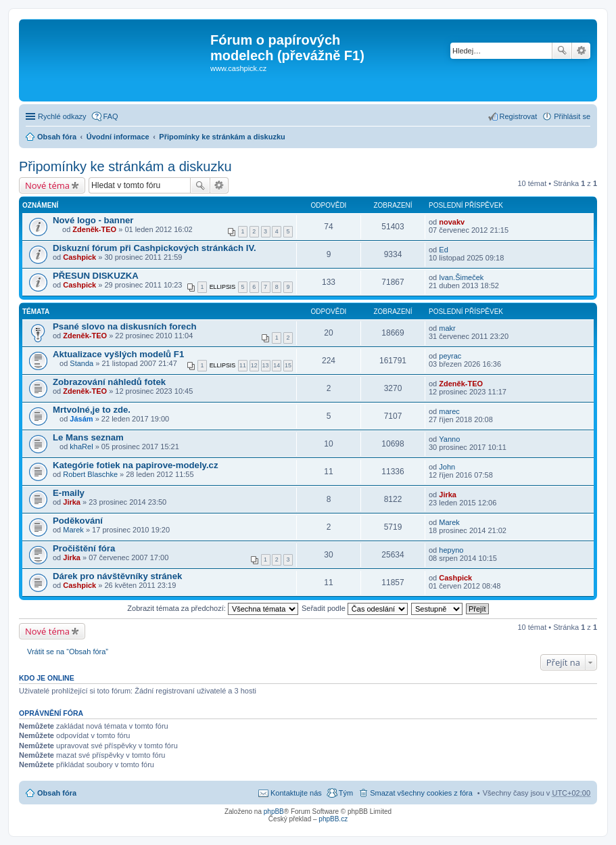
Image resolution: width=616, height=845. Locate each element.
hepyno (451, 550)
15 (288, 365)
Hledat (562, 51)
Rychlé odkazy (62, 116)
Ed (443, 250)
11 (243, 365)
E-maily (69, 493)
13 (266, 365)
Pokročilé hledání (581, 51)
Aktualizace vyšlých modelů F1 (118, 354)
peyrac (450, 356)
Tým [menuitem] (346, 793)
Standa (81, 363)
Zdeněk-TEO (94, 229)
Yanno (449, 439)
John (447, 467)
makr (447, 328)
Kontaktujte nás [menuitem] (296, 793)
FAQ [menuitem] (111, 116)
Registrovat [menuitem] (519, 116)
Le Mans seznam (88, 437)
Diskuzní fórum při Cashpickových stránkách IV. (155, 248)
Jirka (72, 502)
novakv (452, 222)
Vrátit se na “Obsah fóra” (68, 652)
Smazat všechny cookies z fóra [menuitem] (421, 793)
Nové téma (47, 185)
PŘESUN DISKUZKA (96, 276)
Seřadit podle (355, 608)
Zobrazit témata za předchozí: (213, 608)
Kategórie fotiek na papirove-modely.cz (136, 465)
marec (449, 411)
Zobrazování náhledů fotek (109, 382)
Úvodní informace (118, 137)
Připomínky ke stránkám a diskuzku (222, 137)
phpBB (274, 812)
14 (277, 365)
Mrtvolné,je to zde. (92, 410)
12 (254, 365)
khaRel (81, 447)
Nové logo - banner (93, 220)
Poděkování (78, 521)
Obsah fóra (57, 137)
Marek (73, 530)
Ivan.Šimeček (461, 277)
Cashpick (79, 257)
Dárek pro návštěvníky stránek (117, 576)
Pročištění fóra (84, 548)
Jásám (81, 419)
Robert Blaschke (90, 474)
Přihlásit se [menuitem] (572, 116)
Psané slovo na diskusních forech (125, 326)
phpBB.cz (333, 819)
